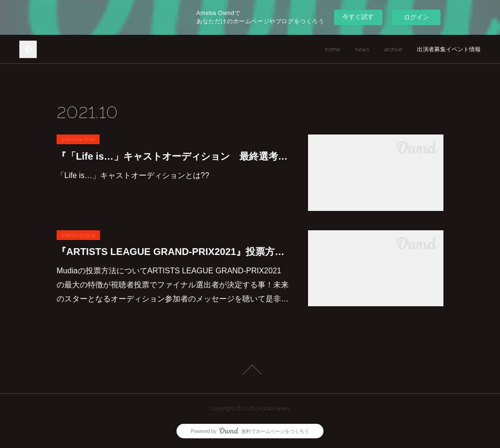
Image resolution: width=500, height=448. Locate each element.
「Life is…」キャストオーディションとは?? (133, 175)
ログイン (416, 17)
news (362, 49)
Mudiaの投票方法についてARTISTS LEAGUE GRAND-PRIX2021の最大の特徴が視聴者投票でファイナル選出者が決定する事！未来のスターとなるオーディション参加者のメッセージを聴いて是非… (173, 285)
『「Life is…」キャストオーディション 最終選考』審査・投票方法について (173, 156)
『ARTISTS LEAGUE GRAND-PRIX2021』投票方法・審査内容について (173, 252)
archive (393, 49)
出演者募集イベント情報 (449, 49)
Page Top (250, 370)
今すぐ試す (358, 17)
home (333, 49)
